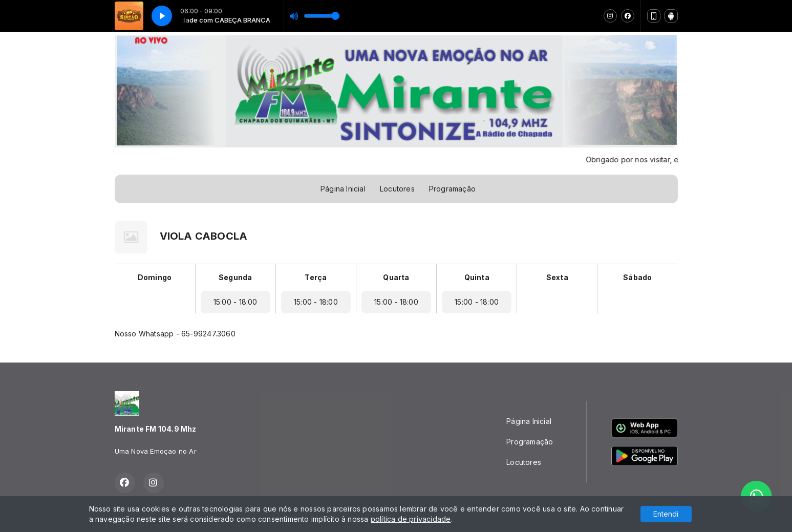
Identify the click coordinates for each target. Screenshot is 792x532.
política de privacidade (411, 519)
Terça (316, 277)
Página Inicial (343, 189)
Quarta (396, 277)
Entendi (666, 514)
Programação (452, 189)
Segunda (235, 277)
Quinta (477, 277)
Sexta (557, 277)
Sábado (637, 277)
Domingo (155, 277)
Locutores (397, 189)
